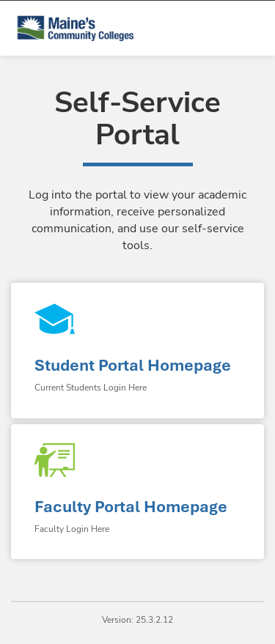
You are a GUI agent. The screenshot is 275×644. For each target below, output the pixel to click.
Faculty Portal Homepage (131, 507)
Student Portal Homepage (133, 365)
